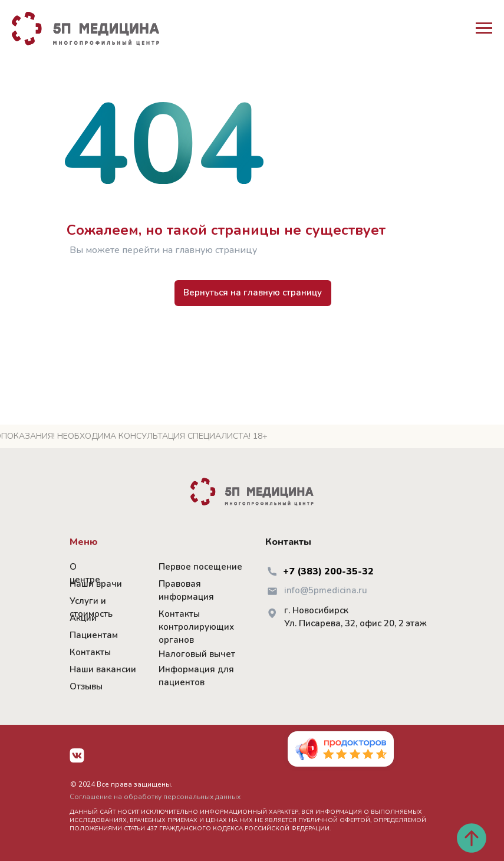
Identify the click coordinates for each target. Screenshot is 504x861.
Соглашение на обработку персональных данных (155, 797)
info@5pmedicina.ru (326, 590)
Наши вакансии (103, 669)
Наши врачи (96, 584)
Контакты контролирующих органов (196, 627)
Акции (83, 618)
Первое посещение (200, 567)
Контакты (90, 652)
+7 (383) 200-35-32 (328, 571)
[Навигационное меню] (484, 28)
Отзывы (86, 686)
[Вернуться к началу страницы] (472, 838)
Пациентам (94, 635)
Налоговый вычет (197, 654)
